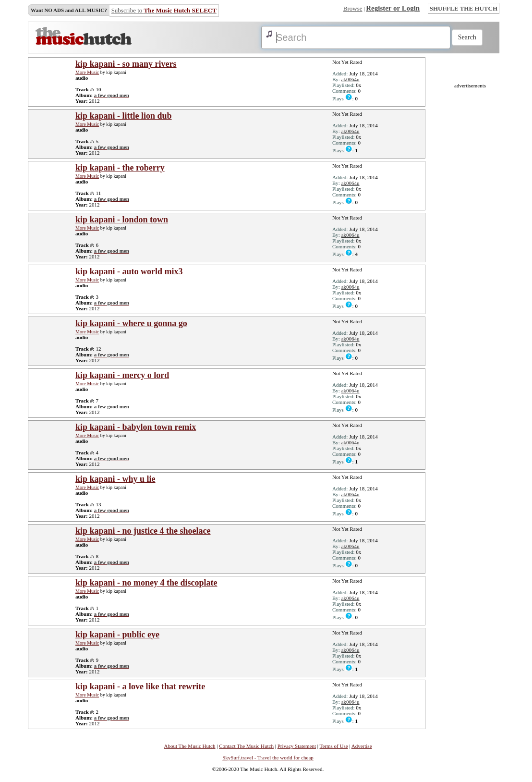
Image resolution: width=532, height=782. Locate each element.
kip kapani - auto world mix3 (129, 271)
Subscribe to (164, 10)
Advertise (362, 746)
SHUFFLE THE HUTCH (464, 8)
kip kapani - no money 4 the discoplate (146, 583)
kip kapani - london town (122, 220)
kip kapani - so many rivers (126, 64)
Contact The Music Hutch (246, 746)
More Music (87, 72)
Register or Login (393, 8)
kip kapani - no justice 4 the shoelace (143, 531)
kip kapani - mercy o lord (122, 375)
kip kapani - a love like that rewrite (140, 686)
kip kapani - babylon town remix (136, 427)
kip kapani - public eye (117, 635)
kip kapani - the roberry (120, 168)
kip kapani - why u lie (115, 479)
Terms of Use (334, 746)
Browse (353, 8)
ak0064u (351, 79)
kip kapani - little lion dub (124, 116)
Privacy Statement (297, 746)
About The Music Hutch (189, 746)
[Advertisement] (470, 232)
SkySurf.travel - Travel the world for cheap (268, 758)
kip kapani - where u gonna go (131, 323)
